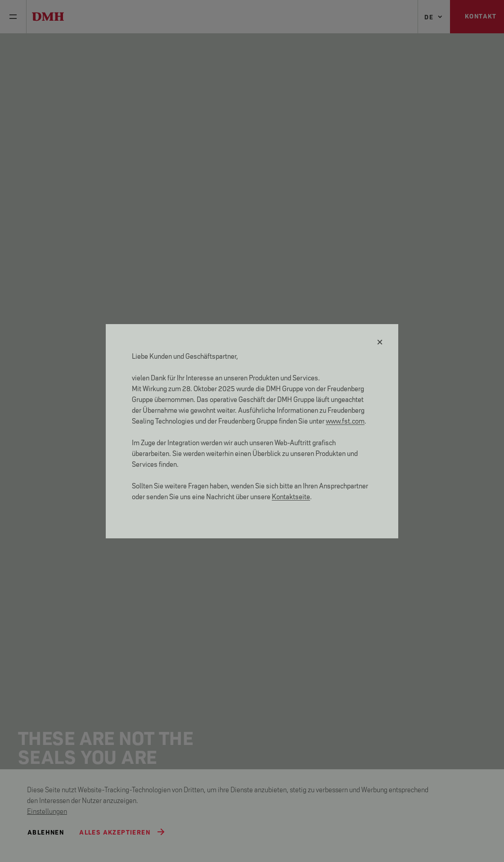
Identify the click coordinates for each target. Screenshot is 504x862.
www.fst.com (345, 420)
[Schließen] (380, 342)
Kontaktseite (291, 496)
